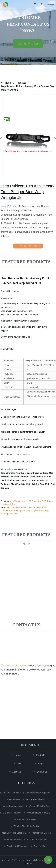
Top (48, 859)
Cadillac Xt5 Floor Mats (16, 846)
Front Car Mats (24, 484)
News (21, 763)
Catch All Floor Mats (11, 480)
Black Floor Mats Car (40, 477)
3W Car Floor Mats (41, 484)
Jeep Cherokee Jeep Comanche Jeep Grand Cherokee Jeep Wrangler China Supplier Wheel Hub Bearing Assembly (25, 511)
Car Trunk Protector (19, 477)
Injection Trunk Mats (25, 819)
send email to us (28, 246)
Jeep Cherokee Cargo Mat (40, 473)
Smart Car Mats (29, 480)
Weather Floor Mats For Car (26, 826)
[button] (35, 4)
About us (18, 772)
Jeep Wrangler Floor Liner (14, 473)
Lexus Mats (14, 799)
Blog (41, 763)
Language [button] (50, 4)
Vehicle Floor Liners (34, 799)
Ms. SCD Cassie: (14, 680)
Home (8, 83)
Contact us (43, 772)
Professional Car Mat (41, 833)
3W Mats (5, 477)
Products (21, 83)
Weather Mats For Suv (38, 806)
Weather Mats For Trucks (37, 813)
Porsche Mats (39, 846)
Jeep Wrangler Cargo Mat (37, 793)
